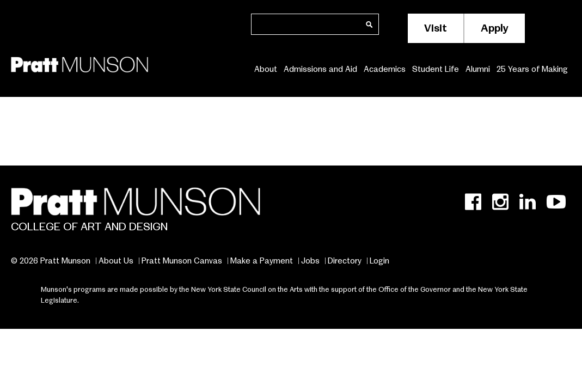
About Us (116, 261)
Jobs (310, 261)
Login (379, 261)
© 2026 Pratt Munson (51, 261)
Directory (345, 261)
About (266, 69)
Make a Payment (262, 261)
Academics (385, 69)
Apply (495, 28)
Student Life (436, 69)
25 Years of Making (532, 69)
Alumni (478, 69)
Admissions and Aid (320, 69)
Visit (436, 28)
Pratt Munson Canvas (182, 261)
